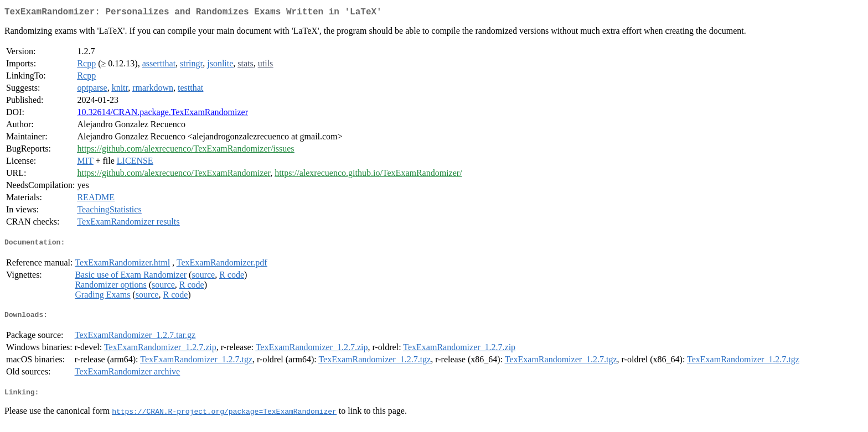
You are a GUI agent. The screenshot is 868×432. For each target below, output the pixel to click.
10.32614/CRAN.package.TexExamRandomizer (162, 114)
